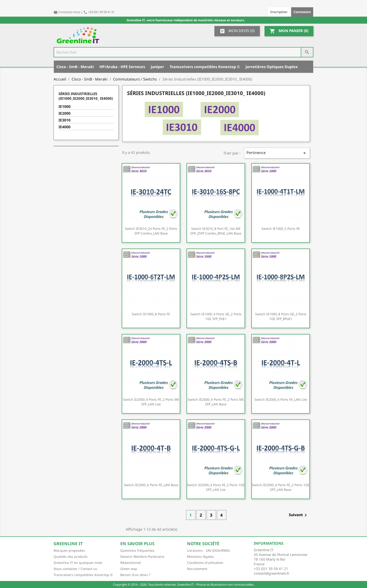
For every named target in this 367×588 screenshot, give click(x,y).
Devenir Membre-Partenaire (142, 557)
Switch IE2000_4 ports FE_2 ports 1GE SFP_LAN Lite (216, 487)
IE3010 (64, 120)
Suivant (299, 515)
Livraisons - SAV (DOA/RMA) (208, 550)
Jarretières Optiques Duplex (272, 67)
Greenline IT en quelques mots (78, 563)
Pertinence (277, 153)
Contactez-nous (67, 12)
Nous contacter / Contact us (75, 569)
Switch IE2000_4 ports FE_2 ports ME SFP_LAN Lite (151, 402)
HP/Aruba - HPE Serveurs (122, 67)
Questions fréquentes (137, 550)
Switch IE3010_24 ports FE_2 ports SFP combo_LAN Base (151, 231)
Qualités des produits (71, 557)
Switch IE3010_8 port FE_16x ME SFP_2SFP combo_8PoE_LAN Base (216, 231)
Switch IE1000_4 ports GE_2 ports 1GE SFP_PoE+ (216, 316)
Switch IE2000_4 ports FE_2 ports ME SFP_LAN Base (216, 402)
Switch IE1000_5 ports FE (281, 229)
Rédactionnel (131, 563)
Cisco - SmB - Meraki (75, 67)
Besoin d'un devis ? (135, 575)
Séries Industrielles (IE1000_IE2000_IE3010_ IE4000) (86, 96)
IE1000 (64, 107)
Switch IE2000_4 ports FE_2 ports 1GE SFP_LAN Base (281, 487)
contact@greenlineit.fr (272, 573)
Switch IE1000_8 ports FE (151, 314)
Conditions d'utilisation (205, 563)
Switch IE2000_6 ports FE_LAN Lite (281, 399)
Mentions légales (200, 557)
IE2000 (64, 113)
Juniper (157, 67)
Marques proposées (69, 550)
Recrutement (197, 569)
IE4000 (64, 127)
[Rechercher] (183, 52)
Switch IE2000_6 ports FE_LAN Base (151, 485)
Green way (129, 569)
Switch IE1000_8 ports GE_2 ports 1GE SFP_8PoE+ (281, 316)
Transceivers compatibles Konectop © (205, 67)
